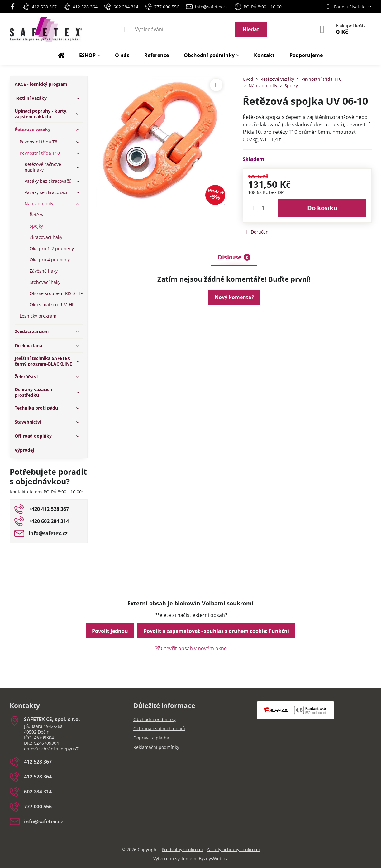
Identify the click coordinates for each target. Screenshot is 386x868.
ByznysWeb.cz (213, 858)
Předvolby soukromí (182, 849)
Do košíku (322, 208)
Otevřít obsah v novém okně (191, 648)
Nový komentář (234, 297)
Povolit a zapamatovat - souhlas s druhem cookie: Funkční (216, 631)
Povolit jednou (110, 631)
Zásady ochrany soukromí (233, 849)
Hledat (251, 29)
